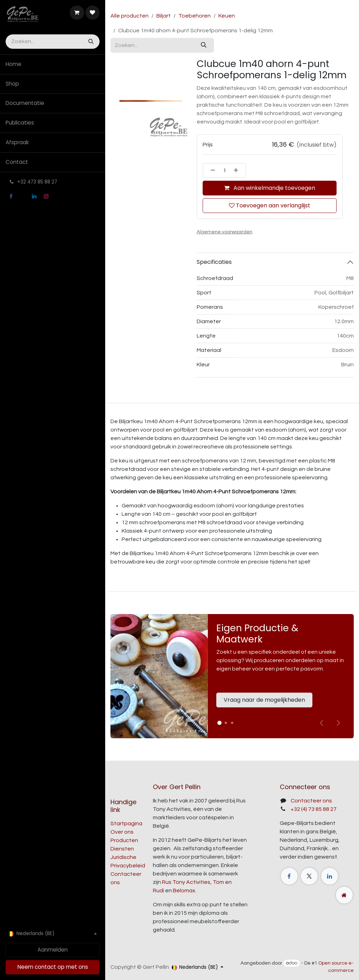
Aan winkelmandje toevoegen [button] (270, 188)
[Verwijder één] (211, 171)
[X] (22, 196)
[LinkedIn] (34, 196)
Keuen (227, 16)
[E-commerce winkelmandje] (77, 13)
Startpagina (126, 824)
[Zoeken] (90, 42)
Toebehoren (195, 16)
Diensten (122, 849)
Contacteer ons (311, 801)
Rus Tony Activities (186, 882)
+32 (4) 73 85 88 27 (314, 809)
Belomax (184, 891)
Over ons (122, 832)
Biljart (164, 16)
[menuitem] (53, 64)
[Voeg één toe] (238, 171)
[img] (338, 723)
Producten (124, 840)
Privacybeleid (128, 866)
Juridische (123, 857)
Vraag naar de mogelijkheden (264, 700)
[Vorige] (321, 723)
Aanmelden (53, 950)
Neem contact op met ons (53, 967)
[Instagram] (46, 196)
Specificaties (214, 262)
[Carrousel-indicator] (226, 723)
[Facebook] (11, 196)
